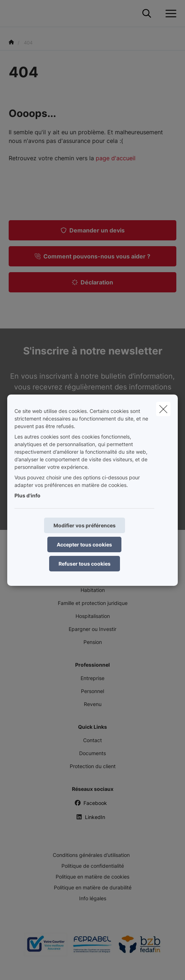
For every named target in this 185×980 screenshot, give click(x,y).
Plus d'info (27, 495)
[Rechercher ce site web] (147, 14)
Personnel (92, 691)
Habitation (93, 590)
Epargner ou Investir (92, 629)
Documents (92, 753)
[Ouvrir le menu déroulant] (169, 14)
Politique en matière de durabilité (93, 887)
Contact (92, 740)
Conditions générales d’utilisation (91, 855)
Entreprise (92, 678)
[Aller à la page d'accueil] (13, 14)
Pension (93, 642)
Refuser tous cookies (85, 564)
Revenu (93, 704)
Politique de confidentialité (93, 866)
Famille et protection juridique (93, 603)
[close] (163, 409)
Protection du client (93, 766)
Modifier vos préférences (85, 525)
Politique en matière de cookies (92, 877)
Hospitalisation (93, 616)
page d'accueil (116, 158)
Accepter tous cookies (84, 545)
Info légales (93, 898)
